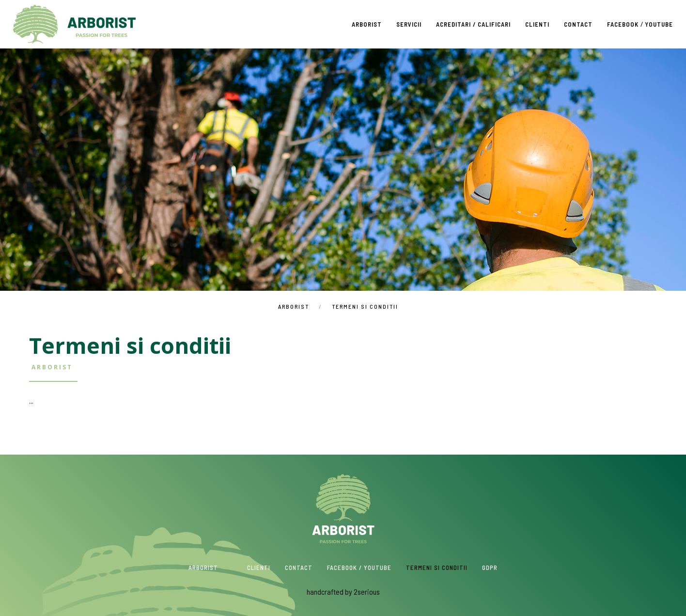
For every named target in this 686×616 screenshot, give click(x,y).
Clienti (537, 24)
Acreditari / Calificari (473, 24)
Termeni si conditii (437, 568)
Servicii (409, 24)
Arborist (74, 24)
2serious (367, 592)
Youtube (659, 24)
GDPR (490, 568)
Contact (578, 24)
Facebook (623, 24)
